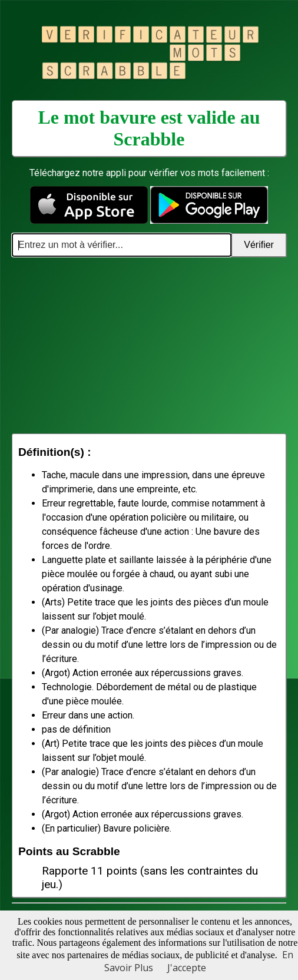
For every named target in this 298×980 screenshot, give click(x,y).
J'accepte (187, 968)
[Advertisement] (149, 345)
